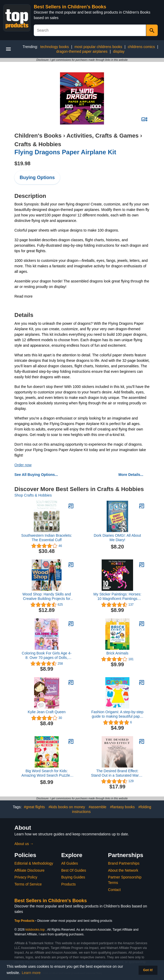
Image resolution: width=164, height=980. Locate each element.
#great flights (34, 807)
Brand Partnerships (124, 863)
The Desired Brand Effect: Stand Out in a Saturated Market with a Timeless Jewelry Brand (117, 773)
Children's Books (38, 136)
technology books (55, 47)
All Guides (70, 863)
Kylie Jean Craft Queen (47, 712)
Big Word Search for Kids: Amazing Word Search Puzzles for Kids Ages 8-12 (47, 773)
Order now (23, 465)
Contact (114, 890)
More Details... (131, 475)
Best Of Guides (74, 870)
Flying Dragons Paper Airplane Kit (65, 152)
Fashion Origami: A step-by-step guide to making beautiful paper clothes (117, 714)
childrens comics (141, 47)
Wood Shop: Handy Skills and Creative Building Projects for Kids (47, 597)
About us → (24, 844)
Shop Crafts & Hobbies (33, 495)
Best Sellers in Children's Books (70, 7)
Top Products (25, 921)
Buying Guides (73, 877)
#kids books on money (67, 807)
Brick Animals (117, 653)
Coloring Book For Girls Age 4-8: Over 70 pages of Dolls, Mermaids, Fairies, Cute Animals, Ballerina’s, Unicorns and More (47, 656)
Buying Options (37, 178)
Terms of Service (28, 884)
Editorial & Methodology (34, 863)
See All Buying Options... (36, 475)
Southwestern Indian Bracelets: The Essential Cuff (47, 538)
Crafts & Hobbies (38, 144)
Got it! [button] (148, 970)
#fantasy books (122, 807)
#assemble (97, 807)
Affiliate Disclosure (29, 870)
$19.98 (22, 163)
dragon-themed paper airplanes (82, 51)
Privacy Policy (26, 877)
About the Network (123, 870)
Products (69, 884)
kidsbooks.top (35, 930)
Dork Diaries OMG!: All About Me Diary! (117, 538)
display (119, 51)
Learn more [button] (31, 973)
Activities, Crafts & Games (103, 136)
